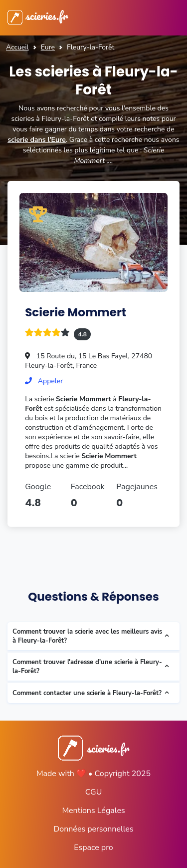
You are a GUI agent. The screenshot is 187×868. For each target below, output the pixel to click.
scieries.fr (38, 15)
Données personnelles (93, 829)
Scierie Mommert (76, 312)
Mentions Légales (93, 811)
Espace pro (93, 848)
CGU (94, 792)
